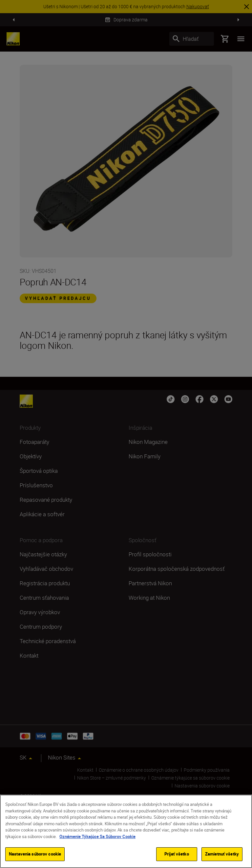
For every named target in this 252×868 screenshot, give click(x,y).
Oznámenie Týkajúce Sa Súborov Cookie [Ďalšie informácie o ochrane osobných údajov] (97, 836)
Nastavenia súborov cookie (35, 854)
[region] (126, 831)
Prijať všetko (177, 854)
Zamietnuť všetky (222, 854)
